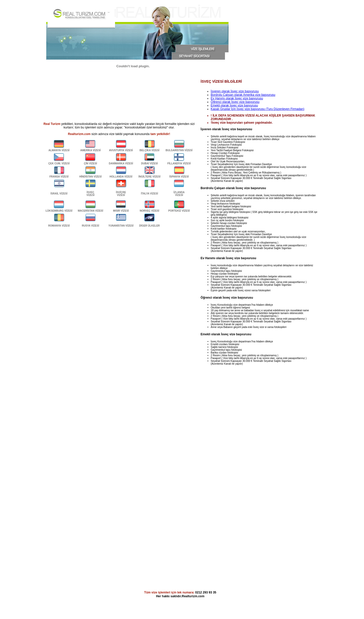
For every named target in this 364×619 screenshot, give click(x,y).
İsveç (238, 98)
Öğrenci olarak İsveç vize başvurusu (235, 102)
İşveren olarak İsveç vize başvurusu (235, 91)
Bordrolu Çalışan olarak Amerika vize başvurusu (243, 95)
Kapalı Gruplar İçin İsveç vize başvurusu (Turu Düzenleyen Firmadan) (258, 109)
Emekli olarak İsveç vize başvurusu (234, 105)
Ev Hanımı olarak (223, 98)
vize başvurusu (252, 98)
